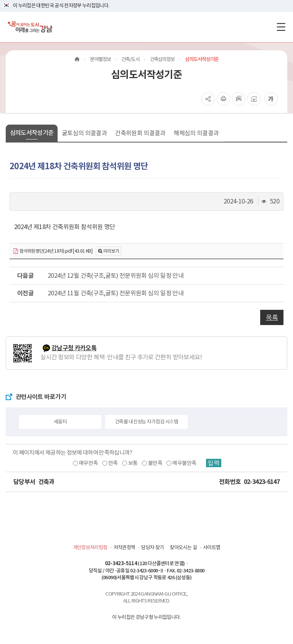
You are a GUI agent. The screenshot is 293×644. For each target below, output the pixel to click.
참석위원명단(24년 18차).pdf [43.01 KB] (53, 251)
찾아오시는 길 (183, 547)
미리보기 (111, 251)
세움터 (60, 422)
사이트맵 (212, 547)
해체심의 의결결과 (196, 133)
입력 (214, 463)
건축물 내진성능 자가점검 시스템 (146, 422)
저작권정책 (125, 547)
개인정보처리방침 (90, 547)
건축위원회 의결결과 (140, 133)
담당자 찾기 (152, 547)
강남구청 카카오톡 (74, 348)
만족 (113, 463)
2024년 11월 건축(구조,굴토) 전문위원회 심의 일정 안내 (116, 293)
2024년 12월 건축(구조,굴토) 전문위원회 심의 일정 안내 (116, 276)
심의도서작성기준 (32, 133)
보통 (133, 463)
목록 (272, 317)
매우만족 (88, 463)
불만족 (155, 463)
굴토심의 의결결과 (84, 133)
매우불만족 (184, 463)
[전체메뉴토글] (281, 27)
